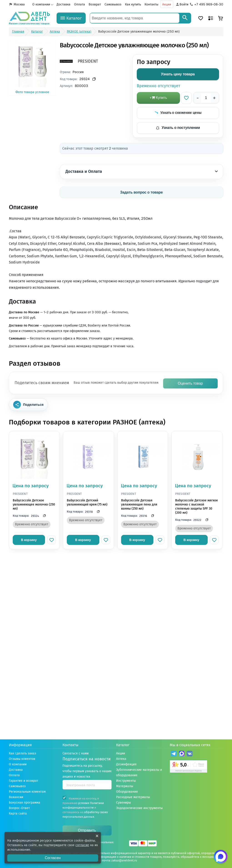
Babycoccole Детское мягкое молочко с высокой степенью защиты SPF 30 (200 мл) (197, 507)
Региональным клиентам (27, 792)
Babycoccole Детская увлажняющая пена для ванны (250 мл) (139, 504)
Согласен (53, 858)
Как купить (133, 4)
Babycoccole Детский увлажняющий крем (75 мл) (87, 502)
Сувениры (123, 803)
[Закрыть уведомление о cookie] (97, 836)
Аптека (121, 759)
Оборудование (127, 792)
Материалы (125, 786)
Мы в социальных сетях (190, 745)
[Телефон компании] (207, 5)
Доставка (64, 4)
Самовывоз (113, 4)
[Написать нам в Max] (221, 857)
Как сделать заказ (22, 753)
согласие (82, 845)
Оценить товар (190, 383)
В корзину (29, 540)
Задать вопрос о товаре (141, 192)
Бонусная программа (25, 803)
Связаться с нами (76, 753)
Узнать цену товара (178, 74)
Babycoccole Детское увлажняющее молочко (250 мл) (34, 504)
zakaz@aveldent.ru (124, 860)
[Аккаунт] (182, 5)
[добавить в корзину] (158, 98)
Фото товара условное (32, 68)
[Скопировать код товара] (94, 79)
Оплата (80, 4)
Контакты (151, 4)
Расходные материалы (133, 797)
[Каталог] (71, 18)
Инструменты (126, 781)
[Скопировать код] (43, 516)
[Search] (185, 18)
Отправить (87, 830)
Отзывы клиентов (22, 759)
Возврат (95, 4)
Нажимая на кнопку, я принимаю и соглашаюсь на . (85, 807)
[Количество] (206, 98)
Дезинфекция (126, 764)
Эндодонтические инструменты (139, 808)
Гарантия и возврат (24, 781)
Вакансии (16, 797)
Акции (167, 4)
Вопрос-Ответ (19, 808)
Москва (19, 4)
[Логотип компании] (29, 18)
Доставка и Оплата (142, 171)
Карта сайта (18, 813)
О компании (41, 4)
